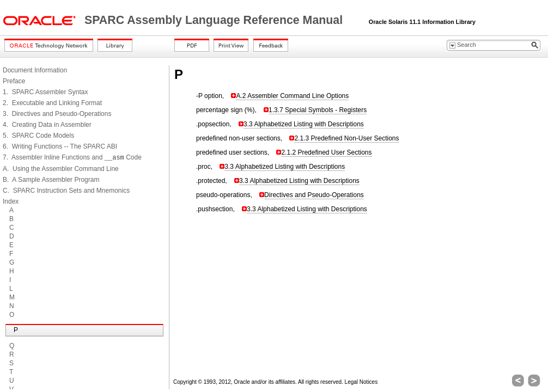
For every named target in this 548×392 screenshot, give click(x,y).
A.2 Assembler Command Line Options (292, 96)
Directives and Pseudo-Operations (314, 195)
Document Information (35, 70)
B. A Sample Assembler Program (51, 180)
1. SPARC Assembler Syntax (45, 92)
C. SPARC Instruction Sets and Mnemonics (66, 191)
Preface (14, 81)
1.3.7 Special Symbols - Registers (318, 110)
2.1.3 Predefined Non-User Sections (346, 138)
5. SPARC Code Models (38, 136)
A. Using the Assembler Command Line (61, 169)
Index (11, 201)
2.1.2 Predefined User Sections (326, 152)
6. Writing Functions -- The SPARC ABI (60, 146)
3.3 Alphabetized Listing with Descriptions (304, 124)
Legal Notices (361, 382)
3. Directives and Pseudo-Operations (57, 114)
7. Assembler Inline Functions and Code (72, 157)
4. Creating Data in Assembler (47, 125)
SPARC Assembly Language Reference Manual (215, 20)
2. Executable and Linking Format (52, 103)
